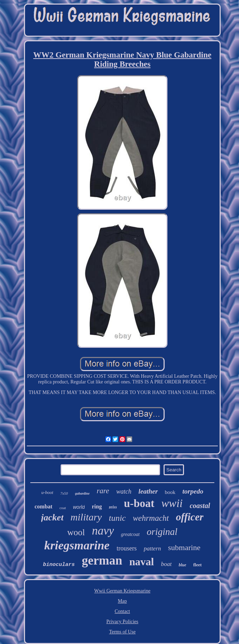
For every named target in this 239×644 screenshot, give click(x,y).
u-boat (139, 503)
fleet (197, 565)
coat (63, 508)
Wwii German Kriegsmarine (122, 591)
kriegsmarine (77, 545)
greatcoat (130, 534)
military (86, 517)
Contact (122, 611)
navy (103, 531)
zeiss (113, 507)
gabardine (82, 493)
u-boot (47, 492)
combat (44, 506)
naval (142, 562)
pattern (152, 548)
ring (97, 506)
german (102, 560)
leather (148, 491)
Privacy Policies (122, 622)
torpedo (193, 491)
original (162, 532)
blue (182, 565)
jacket (53, 517)
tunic (117, 518)
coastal (200, 506)
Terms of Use (122, 632)
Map (122, 601)
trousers (127, 548)
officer (190, 517)
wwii (172, 503)
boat (166, 564)
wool (76, 532)
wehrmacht (151, 518)
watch (124, 491)
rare (103, 491)
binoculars (59, 565)
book (170, 492)
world (79, 507)
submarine (184, 547)
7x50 (64, 493)
